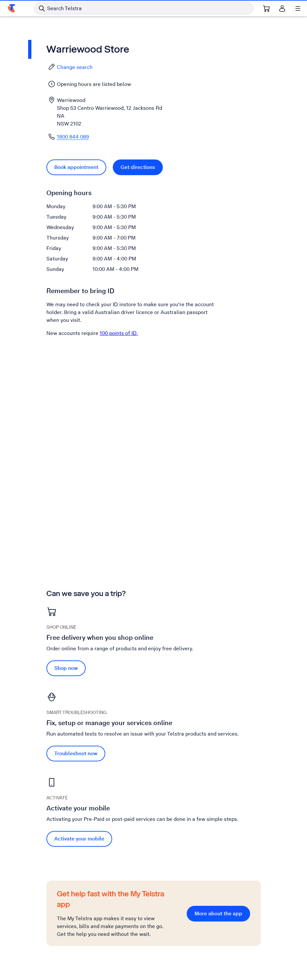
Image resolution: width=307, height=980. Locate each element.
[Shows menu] (298, 8)
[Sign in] (282, 8)
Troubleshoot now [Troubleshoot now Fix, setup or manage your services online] (76, 753)
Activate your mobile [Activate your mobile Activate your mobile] (79, 839)
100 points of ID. (119, 333)
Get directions (138, 167)
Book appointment (76, 167)
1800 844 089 (73, 137)
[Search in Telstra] (144, 8)
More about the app (218, 914)
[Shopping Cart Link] (266, 8)
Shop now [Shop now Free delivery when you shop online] (66, 668)
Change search (70, 67)
